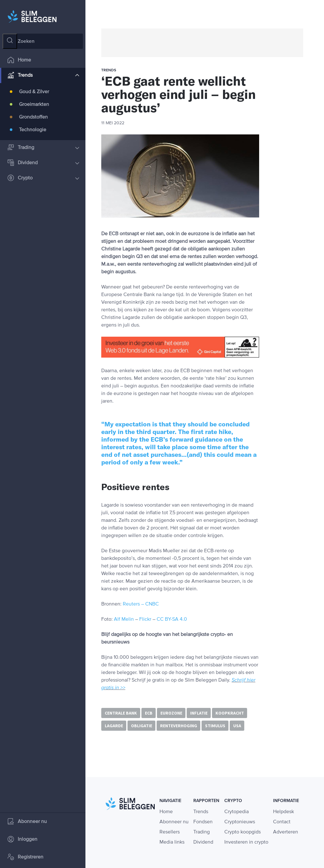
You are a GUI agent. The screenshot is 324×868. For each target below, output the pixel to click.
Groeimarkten (34, 107)
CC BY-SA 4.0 (172, 619)
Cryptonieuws (240, 822)
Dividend (43, 165)
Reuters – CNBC (141, 604)
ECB (149, 713)
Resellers (170, 832)
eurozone (171, 713)
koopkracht (230, 713)
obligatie (142, 726)
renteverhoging (179, 726)
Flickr (145, 619)
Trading (43, 150)
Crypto (43, 180)
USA (237, 726)
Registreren (25, 859)
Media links (172, 842)
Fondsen (203, 822)
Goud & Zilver (34, 94)
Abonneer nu (27, 824)
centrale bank (121, 713)
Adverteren (286, 832)
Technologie (33, 132)
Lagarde (114, 726)
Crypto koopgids (243, 832)
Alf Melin (124, 619)
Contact (282, 822)
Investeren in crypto (246, 842)
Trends (43, 78)
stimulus (215, 726)
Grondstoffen (33, 119)
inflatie (199, 713)
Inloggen (22, 842)
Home (19, 62)
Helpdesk (283, 812)
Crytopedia (237, 812)
